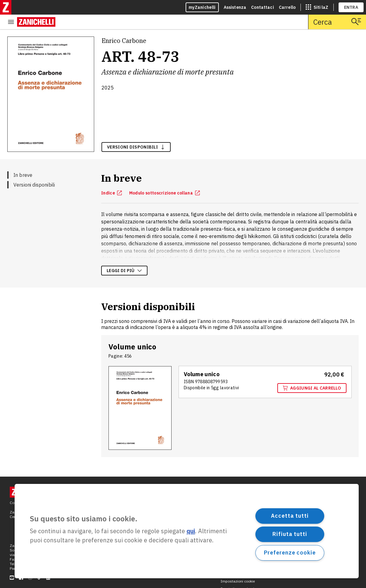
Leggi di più (124, 256)
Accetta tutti (290, 516)
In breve (23, 160)
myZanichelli (202, 7)
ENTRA (351, 7)
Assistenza (235, 7)
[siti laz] (317, 7)
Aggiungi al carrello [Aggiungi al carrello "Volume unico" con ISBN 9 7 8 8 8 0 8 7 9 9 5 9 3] (312, 373)
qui (191, 531)
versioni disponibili (136, 132)
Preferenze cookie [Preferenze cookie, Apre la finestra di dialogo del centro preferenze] (290, 553)
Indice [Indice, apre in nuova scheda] (112, 178)
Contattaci (263, 7)
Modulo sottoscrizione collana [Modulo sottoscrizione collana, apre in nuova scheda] (165, 178)
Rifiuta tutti (290, 534)
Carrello (287, 7)
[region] (187, 531)
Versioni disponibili (34, 170)
